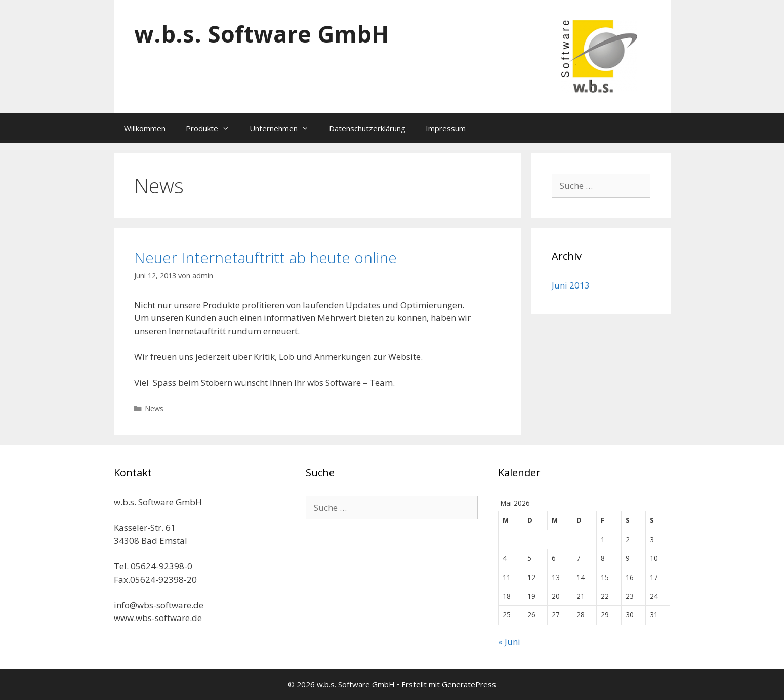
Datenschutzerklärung (367, 128)
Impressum (446, 128)
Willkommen (145, 128)
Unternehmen (284, 128)
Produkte (213, 128)
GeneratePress (469, 684)
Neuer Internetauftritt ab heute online (265, 257)
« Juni (509, 642)
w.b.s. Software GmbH (261, 34)
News (154, 409)
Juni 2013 (571, 285)
